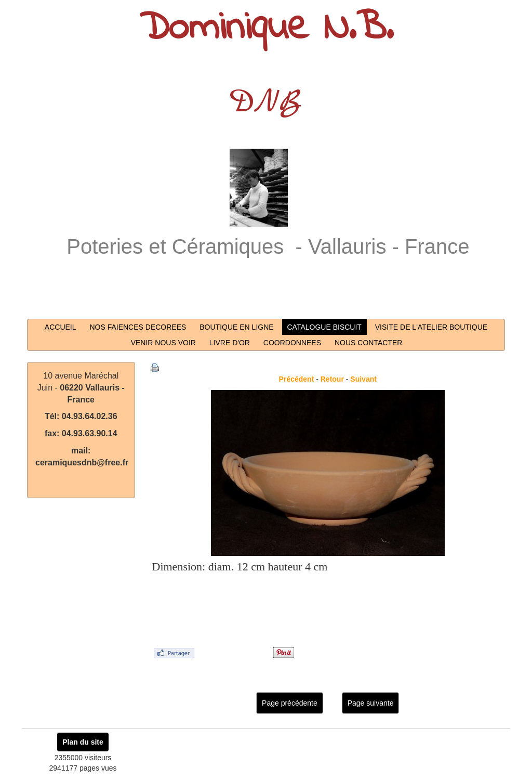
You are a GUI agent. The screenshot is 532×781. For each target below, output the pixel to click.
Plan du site (83, 742)
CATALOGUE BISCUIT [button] (324, 327)
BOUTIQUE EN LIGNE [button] (236, 327)
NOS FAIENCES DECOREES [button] (138, 327)
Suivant (363, 379)
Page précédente (290, 703)
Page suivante (371, 703)
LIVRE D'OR (230, 343)
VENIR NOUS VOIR (163, 343)
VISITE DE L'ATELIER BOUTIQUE (431, 327)
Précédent (297, 379)
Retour (332, 379)
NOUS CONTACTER (368, 343)
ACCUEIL (61, 327)
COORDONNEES (292, 343)
